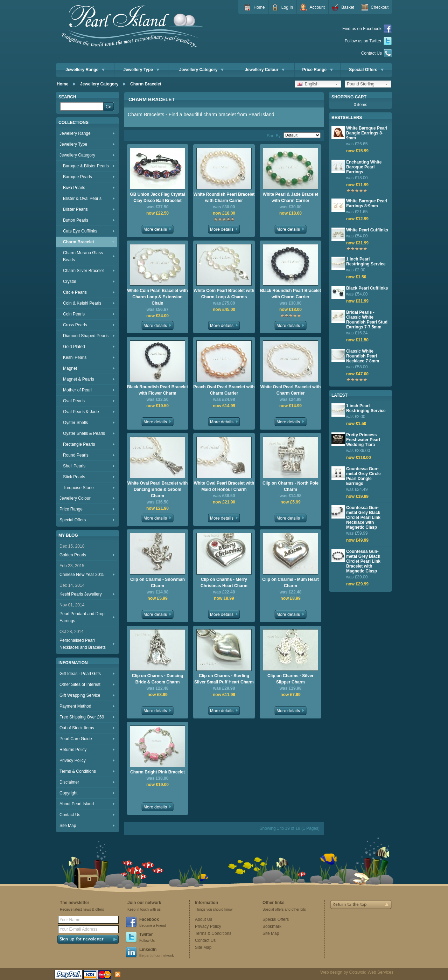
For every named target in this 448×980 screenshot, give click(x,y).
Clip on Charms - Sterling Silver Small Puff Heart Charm (224, 679)
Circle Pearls (75, 292)
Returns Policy (73, 750)
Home (259, 7)
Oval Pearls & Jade (81, 412)
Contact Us (377, 53)
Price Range (318, 70)
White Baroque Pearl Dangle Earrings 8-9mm (367, 133)
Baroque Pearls (78, 177)
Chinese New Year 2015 (82, 575)
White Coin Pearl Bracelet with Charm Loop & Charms (224, 294)
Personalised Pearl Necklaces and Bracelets (83, 644)
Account (317, 7)
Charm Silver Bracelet (83, 271)
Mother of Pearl (77, 390)
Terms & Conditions (78, 771)
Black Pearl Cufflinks (367, 288)
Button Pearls (76, 220)
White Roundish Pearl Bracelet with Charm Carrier (224, 197)
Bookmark (272, 926)
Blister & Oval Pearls (82, 199)
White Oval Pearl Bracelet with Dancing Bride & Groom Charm (158, 489)
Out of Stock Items (77, 728)
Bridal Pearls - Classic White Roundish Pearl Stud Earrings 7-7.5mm (367, 320)
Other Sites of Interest (80, 684)
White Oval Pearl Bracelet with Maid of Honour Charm (224, 486)
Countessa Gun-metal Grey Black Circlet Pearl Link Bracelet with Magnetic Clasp (363, 561)
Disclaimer (69, 782)
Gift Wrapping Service (80, 695)
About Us (204, 919)
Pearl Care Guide (76, 739)
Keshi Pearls (75, 357)
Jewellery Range (85, 70)
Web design (331, 972)
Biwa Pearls (74, 188)
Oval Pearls (74, 401)
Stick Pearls (74, 477)
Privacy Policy (73, 760)
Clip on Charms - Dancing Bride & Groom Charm (158, 679)
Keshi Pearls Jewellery (81, 594)
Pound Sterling (361, 84)
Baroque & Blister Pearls (86, 166)
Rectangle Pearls (79, 444)
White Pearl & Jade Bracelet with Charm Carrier (291, 197)
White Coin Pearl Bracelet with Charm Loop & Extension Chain (157, 297)
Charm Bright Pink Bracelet (157, 772)
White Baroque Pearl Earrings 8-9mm (367, 203)
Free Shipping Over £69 (82, 717)
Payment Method (75, 706)
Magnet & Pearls (79, 379)
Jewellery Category (201, 70)
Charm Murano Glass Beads (83, 256)
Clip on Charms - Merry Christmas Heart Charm (224, 583)
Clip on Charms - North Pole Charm (290, 486)
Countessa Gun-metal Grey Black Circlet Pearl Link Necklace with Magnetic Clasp (363, 517)
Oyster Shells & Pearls (84, 433)
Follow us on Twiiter (368, 41)
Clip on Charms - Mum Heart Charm (290, 583)
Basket (348, 7)
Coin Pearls (74, 314)
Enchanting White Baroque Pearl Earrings (364, 167)
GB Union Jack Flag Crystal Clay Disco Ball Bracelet (157, 197)
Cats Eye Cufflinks (80, 231)
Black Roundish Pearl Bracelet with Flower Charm (157, 390)
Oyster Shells (75, 423)
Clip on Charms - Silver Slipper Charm (290, 679)
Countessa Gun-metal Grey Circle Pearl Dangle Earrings (363, 476)
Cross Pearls (75, 325)
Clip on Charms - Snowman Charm (157, 583)
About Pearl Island (77, 804)
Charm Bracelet (146, 84)
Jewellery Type (142, 70)
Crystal (69, 282)
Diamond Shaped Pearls (86, 336)
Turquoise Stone (78, 488)
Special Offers (366, 70)
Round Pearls (76, 455)
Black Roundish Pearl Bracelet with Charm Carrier (290, 294)
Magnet (70, 368)
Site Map (68, 826)
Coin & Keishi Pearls (82, 303)
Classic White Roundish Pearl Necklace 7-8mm (363, 356)
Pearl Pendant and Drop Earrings (82, 617)
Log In (287, 7)
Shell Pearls (74, 466)
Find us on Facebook (367, 29)
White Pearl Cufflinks (367, 230)
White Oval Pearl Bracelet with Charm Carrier (291, 390)
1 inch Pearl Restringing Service (366, 262)
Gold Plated (74, 347)
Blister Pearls (75, 209)
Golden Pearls (73, 555)
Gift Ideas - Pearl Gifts (80, 674)
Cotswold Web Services (372, 972)
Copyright (68, 793)
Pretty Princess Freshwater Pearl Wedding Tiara (363, 440)
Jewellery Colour (265, 70)
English (308, 84)
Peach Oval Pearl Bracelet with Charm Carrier (224, 390)
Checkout (380, 7)
